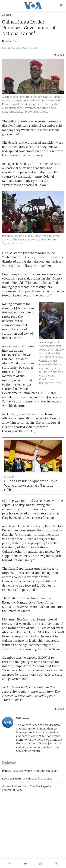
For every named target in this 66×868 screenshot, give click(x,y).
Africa (7, 15)
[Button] (59, 55)
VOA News (12, 41)
